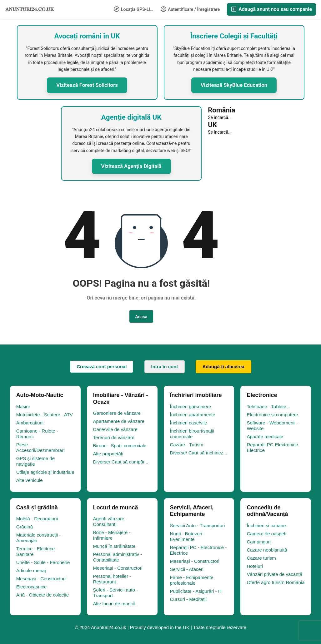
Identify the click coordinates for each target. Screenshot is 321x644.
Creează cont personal (102, 367)
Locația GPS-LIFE (135, 9)
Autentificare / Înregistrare (190, 9)
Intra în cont (165, 367)
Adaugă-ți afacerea (223, 367)
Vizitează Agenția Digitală (131, 166)
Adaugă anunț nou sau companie (271, 9)
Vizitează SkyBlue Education (234, 85)
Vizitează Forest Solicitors (87, 85)
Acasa (141, 317)
